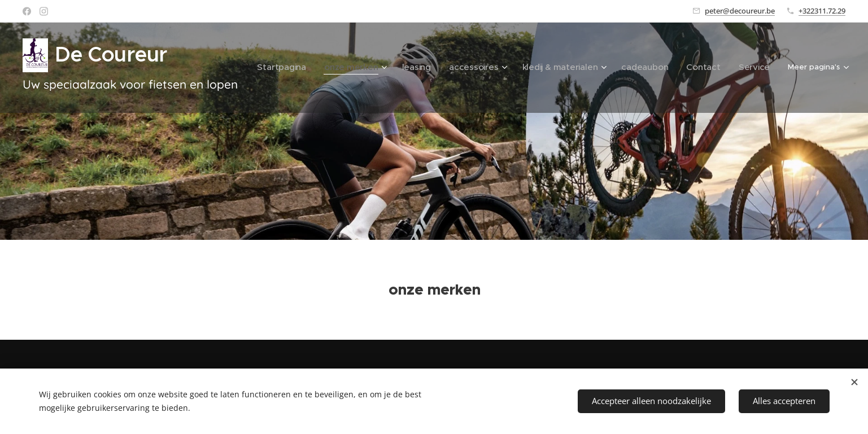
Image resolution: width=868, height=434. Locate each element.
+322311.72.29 (822, 11)
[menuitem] (314, 68)
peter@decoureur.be (740, 11)
